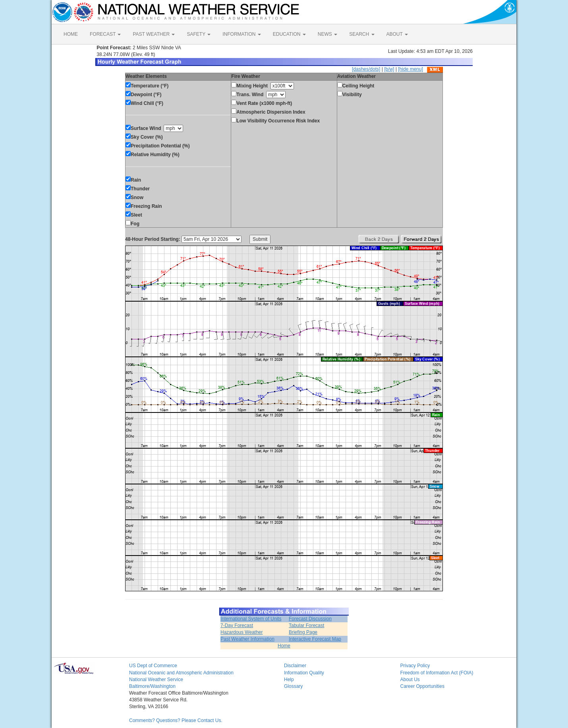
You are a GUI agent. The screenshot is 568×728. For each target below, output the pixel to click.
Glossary (293, 686)
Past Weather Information (247, 639)
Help (289, 680)
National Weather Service (156, 680)
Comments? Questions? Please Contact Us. (176, 720)
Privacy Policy (415, 666)
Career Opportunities (422, 686)
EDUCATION (289, 34)
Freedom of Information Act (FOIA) (437, 673)
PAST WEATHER (154, 34)
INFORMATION (241, 34)
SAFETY (199, 34)
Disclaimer (295, 666)
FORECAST (105, 34)
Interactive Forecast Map (315, 639)
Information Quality (304, 673)
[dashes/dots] (366, 69)
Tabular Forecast (306, 625)
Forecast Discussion (310, 619)
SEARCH (362, 34)
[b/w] (389, 69)
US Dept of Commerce (153, 666)
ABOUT (397, 34)
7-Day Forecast (237, 625)
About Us (410, 680)
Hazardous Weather (242, 632)
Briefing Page (303, 632)
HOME (71, 34)
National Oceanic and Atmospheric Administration (181, 673)
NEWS (327, 34)
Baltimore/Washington (152, 686)
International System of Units (251, 619)
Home (284, 646)
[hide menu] (411, 69)
